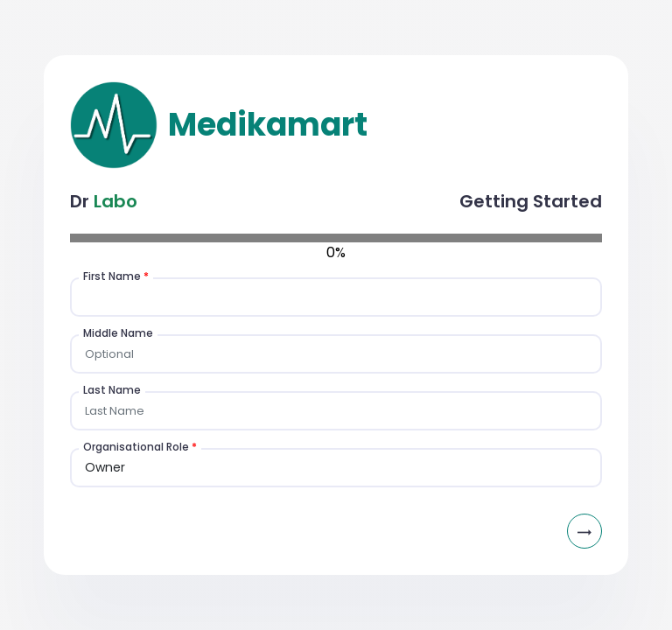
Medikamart (264, 125)
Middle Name (118, 333)
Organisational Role (140, 447)
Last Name (112, 390)
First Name (116, 276)
